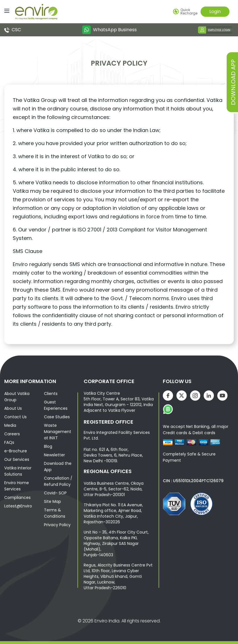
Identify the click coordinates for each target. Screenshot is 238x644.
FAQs (9, 442)
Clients (51, 394)
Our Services (17, 459)
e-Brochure (16, 451)
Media (10, 425)
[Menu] (5, 10)
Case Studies (57, 417)
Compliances (17, 497)
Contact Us (15, 417)
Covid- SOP (55, 493)
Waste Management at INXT (58, 432)
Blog (48, 446)
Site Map (52, 501)
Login (215, 11)
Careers (12, 434)
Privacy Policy (57, 525)
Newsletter (54, 455)
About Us (13, 408)
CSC (13, 30)
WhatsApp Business (109, 30)
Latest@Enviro (18, 506)
